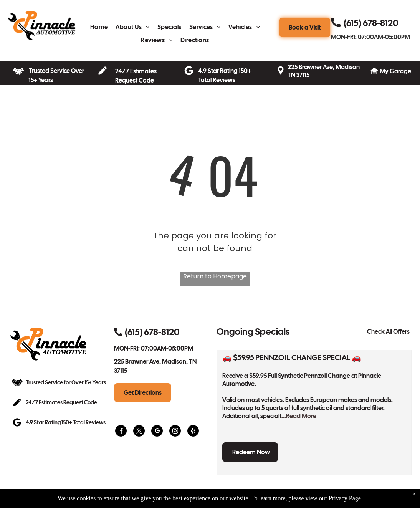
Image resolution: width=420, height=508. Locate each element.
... (299, 416)
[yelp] (193, 432)
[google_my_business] (157, 432)
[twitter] (139, 432)
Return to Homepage (215, 276)
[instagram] (175, 432)
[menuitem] (99, 29)
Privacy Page (345, 498)
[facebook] (121, 432)
